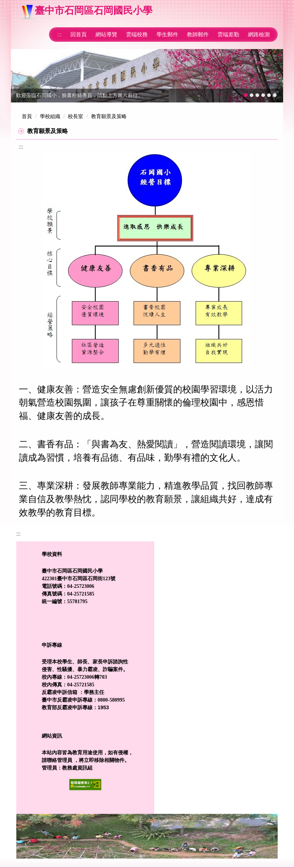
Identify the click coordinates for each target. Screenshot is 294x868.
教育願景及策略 (109, 116)
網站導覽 (106, 34)
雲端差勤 (228, 34)
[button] (20, 76)
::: (59, 34)
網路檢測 (259, 34)
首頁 (27, 116)
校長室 (75, 116)
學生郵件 (167, 34)
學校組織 (50, 116)
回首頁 (79, 34)
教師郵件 (198, 34)
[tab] (246, 95)
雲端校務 (137, 34)
